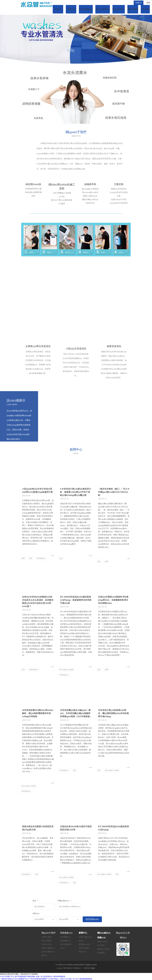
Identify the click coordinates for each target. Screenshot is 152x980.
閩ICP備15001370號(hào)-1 (72, 968)
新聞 (23, 558)
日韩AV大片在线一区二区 (69, 979)
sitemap (59, 968)
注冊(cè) (139, 3)
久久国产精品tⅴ (54, 979)
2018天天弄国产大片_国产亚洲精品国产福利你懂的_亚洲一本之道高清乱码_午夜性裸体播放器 (33, 976)
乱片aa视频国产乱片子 (22, 979)
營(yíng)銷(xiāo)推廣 (66, 670)
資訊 (31, 558)
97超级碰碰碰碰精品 (85, 979)
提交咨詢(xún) (92, 919)
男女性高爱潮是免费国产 (39, 979)
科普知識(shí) (41, 558)
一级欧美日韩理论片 (7, 979)
